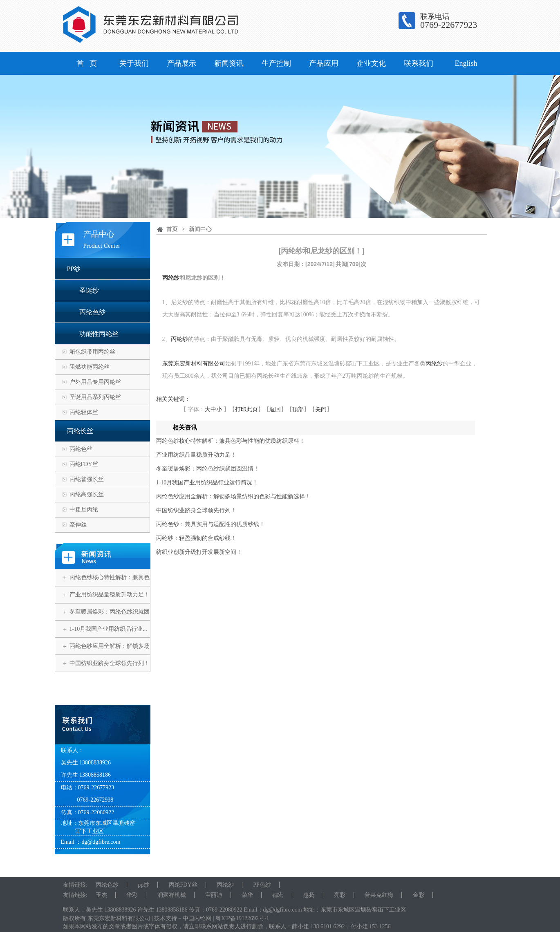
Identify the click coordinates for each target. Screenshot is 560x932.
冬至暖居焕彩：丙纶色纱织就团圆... (110, 620)
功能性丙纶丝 (99, 334)
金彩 (419, 895)
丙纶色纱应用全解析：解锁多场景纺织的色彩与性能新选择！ (233, 496)
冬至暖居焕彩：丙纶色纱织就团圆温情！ (208, 469)
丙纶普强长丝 (87, 479)
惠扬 (309, 895)
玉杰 (101, 895)
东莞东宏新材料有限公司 (194, 364)
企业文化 (371, 63)
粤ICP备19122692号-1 (242, 918)
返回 (275, 409)
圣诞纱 (89, 290)
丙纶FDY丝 (84, 464)
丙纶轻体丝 (84, 412)
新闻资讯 (229, 63)
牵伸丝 (78, 525)
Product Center (102, 246)
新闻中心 (200, 229)
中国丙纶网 (197, 918)
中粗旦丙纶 (84, 510)
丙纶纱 (171, 278)
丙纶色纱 (92, 312)
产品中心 (99, 234)
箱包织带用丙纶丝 (92, 352)
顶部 (298, 409)
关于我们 (134, 63)
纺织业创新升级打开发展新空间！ (199, 552)
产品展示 (181, 63)
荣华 (247, 895)
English (466, 63)
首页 (172, 229)
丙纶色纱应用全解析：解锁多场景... (110, 654)
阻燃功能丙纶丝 (90, 367)
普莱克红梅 (379, 895)
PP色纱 (262, 885)
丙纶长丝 (80, 431)
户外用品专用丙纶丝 (95, 382)
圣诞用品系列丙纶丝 (95, 397)
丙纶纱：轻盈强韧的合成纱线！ (196, 538)
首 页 (87, 63)
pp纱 (143, 885)
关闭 (321, 409)
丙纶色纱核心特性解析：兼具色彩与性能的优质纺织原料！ (231, 441)
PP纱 (74, 269)
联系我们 (419, 63)
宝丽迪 (214, 895)
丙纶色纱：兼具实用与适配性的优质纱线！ (211, 524)
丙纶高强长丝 (87, 494)
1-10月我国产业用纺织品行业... (108, 629)
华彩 (132, 895)
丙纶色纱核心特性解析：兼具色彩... (110, 586)
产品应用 (324, 63)
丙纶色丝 (81, 449)
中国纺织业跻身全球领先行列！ (110, 663)
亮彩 (340, 895)
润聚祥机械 (172, 895)
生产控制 (276, 63)
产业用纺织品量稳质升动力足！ (110, 595)
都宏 (278, 895)
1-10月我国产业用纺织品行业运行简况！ (207, 483)
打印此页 (246, 409)
